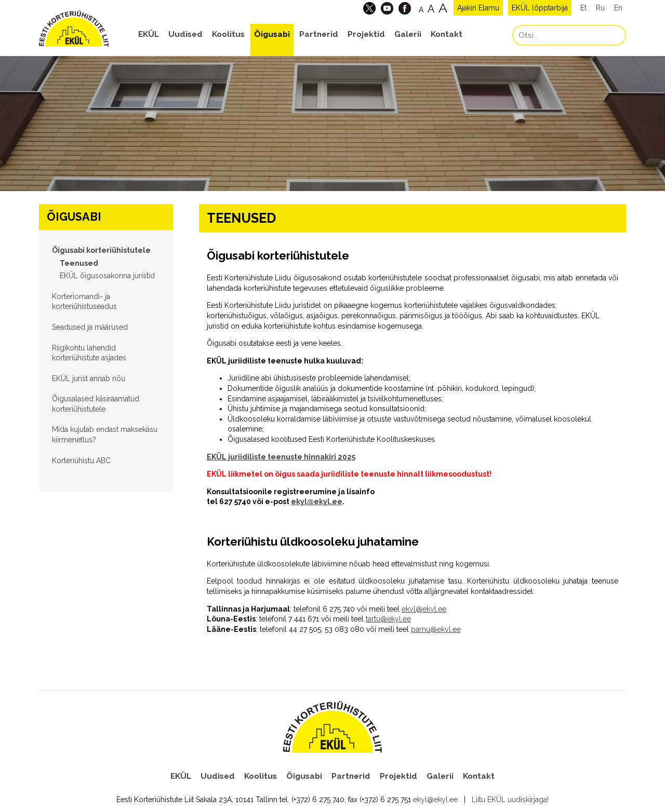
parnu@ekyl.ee (436, 629)
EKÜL (149, 34)
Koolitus (228, 34)
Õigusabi (272, 34)
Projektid (366, 34)
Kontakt (447, 34)
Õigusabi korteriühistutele (101, 250)
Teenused (79, 263)
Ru (600, 8)
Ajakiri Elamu (478, 8)
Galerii (408, 34)
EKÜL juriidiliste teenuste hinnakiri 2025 (281, 457)
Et (583, 8)
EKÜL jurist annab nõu (89, 378)
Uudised (185, 34)
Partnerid (319, 34)
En (618, 8)
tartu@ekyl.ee (388, 619)
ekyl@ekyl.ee (317, 502)
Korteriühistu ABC (81, 461)
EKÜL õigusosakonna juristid (107, 276)
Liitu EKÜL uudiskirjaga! (510, 800)
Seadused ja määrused (90, 327)
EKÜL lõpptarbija (540, 8)
